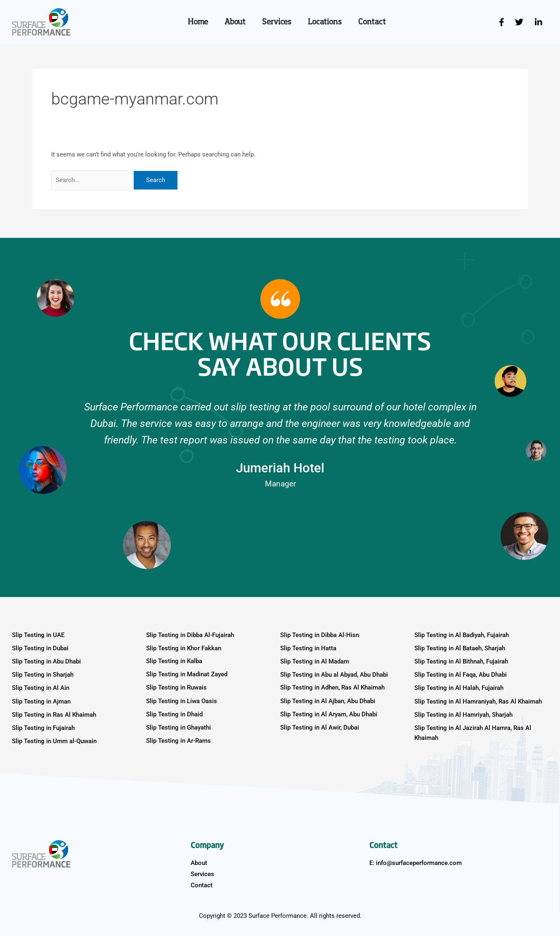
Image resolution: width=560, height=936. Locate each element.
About (235, 22)
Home (198, 22)
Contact (372, 22)
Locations (325, 22)
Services (277, 22)
